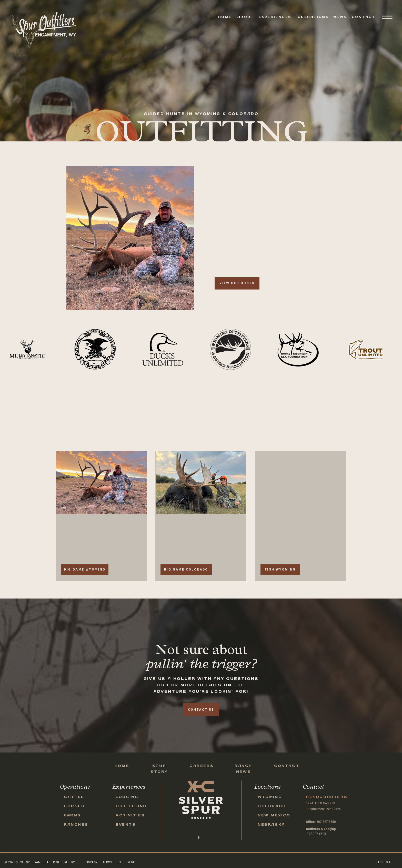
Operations (313, 17)
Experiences (275, 17)
